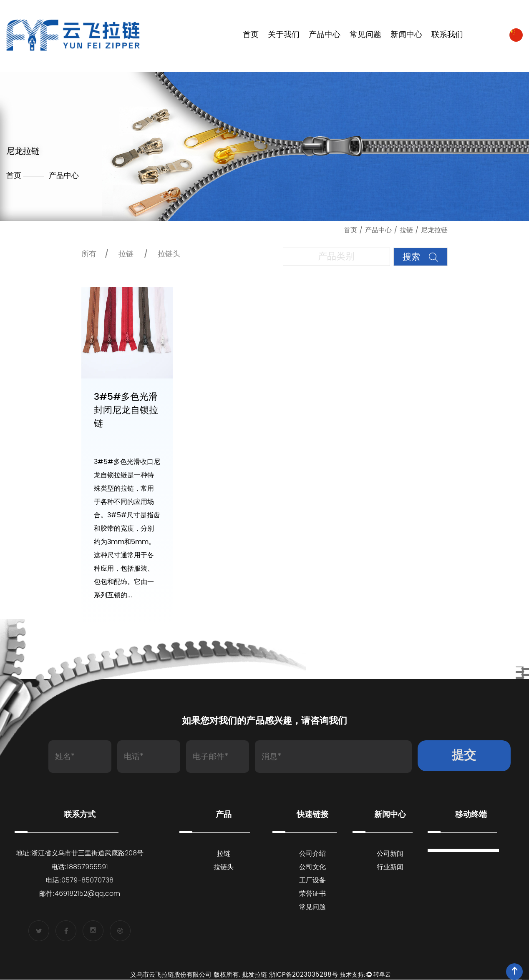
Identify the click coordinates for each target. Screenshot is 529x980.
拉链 (406, 230)
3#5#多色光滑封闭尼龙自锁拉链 (126, 411)
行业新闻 (390, 867)
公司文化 (312, 867)
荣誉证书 (312, 894)
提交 (464, 756)
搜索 (420, 257)
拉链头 (169, 254)
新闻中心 (406, 35)
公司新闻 (390, 854)
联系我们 (447, 35)
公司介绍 (312, 854)
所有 (89, 254)
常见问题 (365, 35)
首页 (251, 35)
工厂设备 (312, 881)
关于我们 (284, 35)
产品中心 (325, 35)
